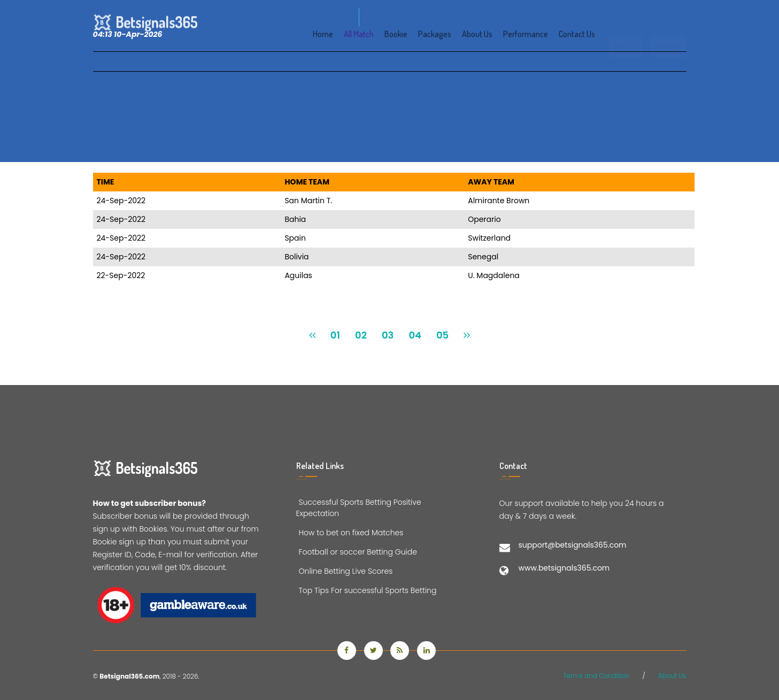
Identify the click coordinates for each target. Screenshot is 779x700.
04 (415, 335)
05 (442, 335)
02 (361, 335)
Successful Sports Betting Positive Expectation (359, 508)
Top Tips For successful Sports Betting (367, 590)
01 (335, 335)
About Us (672, 676)
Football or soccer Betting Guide (357, 552)
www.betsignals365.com (564, 568)
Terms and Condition (596, 676)
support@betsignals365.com (573, 545)
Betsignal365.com (129, 676)
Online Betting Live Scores (345, 571)
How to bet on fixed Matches (350, 533)
